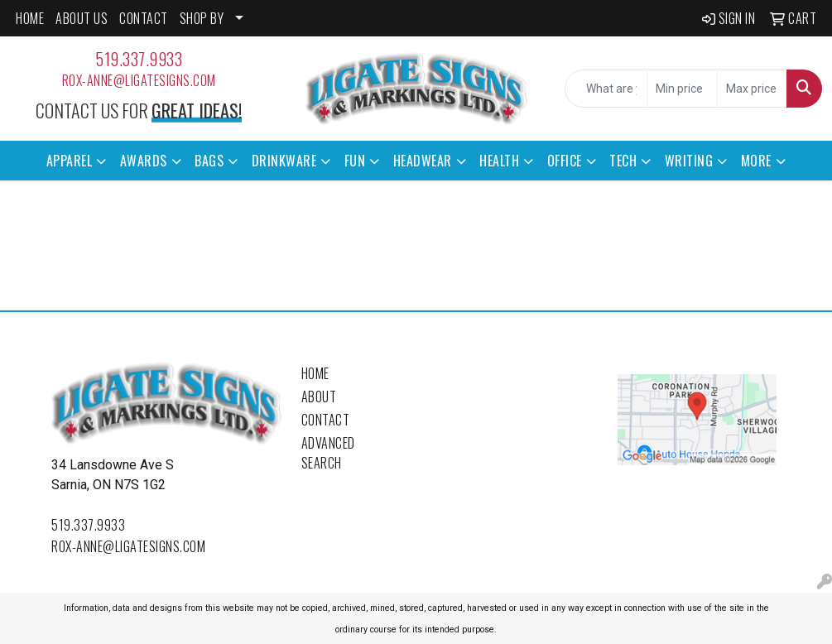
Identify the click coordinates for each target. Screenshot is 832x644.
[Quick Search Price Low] (682, 89)
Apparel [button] (70, 161)
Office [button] (565, 161)
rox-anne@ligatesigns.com (139, 80)
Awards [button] (144, 161)
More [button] (756, 161)
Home (315, 373)
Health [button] (499, 161)
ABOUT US (82, 18)
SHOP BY (202, 18)
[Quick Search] (606, 89)
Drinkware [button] (284, 161)
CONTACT (144, 18)
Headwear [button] (423, 161)
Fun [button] (355, 161)
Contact (326, 420)
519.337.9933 (139, 59)
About (319, 396)
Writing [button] (689, 161)
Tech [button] (623, 161)
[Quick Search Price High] (752, 89)
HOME (30, 18)
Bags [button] (209, 161)
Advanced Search (328, 453)
